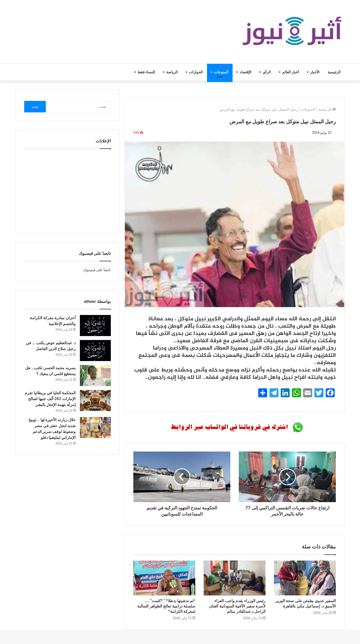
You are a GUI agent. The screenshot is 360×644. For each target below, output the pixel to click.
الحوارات (196, 72)
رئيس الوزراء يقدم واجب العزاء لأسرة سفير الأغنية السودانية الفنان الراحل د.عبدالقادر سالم (237, 606)
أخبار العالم (291, 72)
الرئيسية (334, 72)
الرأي (267, 72)
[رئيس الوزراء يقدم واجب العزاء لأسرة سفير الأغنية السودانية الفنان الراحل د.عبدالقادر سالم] (235, 578)
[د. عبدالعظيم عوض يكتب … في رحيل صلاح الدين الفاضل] (95, 351)
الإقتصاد (246, 72)
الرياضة (172, 72)
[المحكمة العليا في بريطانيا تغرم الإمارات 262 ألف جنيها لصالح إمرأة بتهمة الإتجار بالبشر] (95, 401)
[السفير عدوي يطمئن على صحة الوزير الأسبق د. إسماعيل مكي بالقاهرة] (305, 578)
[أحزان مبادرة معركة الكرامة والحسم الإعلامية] (95, 326)
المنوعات (221, 72)
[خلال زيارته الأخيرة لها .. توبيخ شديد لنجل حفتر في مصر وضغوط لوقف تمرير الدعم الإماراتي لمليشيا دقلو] (95, 428)
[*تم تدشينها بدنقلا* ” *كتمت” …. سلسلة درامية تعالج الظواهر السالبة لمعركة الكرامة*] (164, 578)
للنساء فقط (146, 72)
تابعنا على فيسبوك (97, 270)
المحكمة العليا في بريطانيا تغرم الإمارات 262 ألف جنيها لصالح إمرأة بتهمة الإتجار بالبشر (50, 399)
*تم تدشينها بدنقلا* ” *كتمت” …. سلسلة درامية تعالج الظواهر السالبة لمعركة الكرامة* (166, 606)
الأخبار (315, 72)
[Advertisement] (67, 190)
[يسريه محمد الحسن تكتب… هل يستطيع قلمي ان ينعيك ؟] (95, 376)
